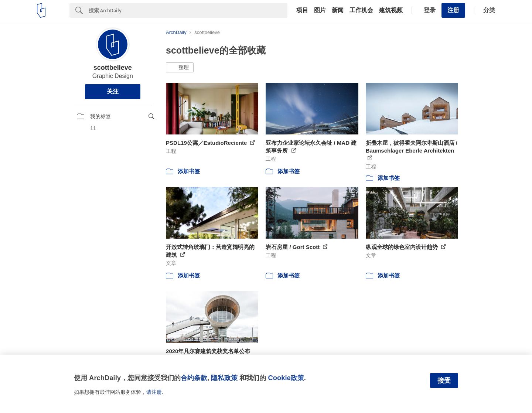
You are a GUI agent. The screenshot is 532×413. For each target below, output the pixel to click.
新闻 (338, 10)
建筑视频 (391, 10)
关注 (113, 91)
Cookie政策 (286, 378)
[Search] (188, 10)
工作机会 (361, 10)
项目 (302, 10)
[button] (180, 68)
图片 (320, 10)
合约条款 (194, 378)
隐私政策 (224, 378)
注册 (453, 10)
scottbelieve (113, 68)
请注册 (154, 392)
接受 (444, 380)
